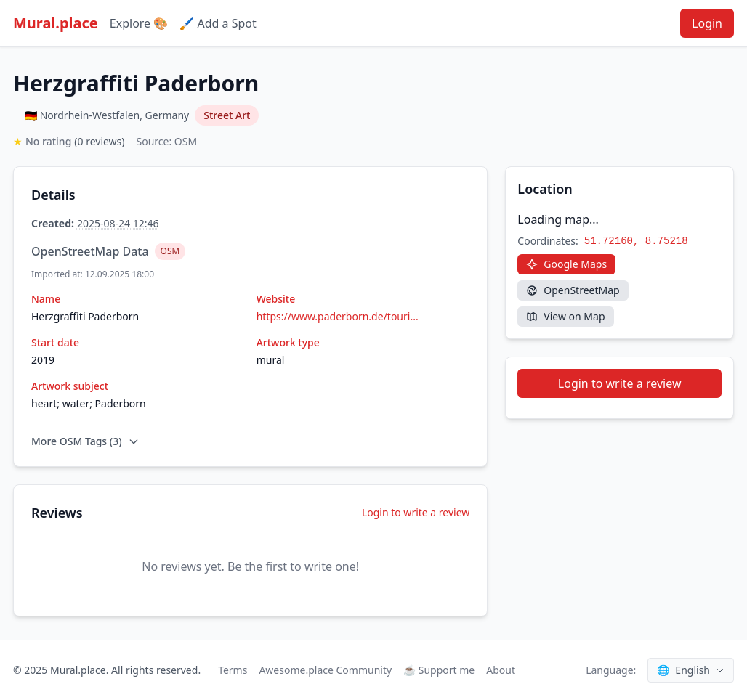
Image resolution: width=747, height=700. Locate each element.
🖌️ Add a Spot (218, 23)
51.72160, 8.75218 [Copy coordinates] (636, 241)
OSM (170, 251)
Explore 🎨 (139, 23)
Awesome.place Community (325, 670)
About (501, 670)
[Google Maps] (566, 264)
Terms (233, 670)
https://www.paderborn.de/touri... (338, 316)
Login (707, 23)
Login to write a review (416, 512)
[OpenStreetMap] (573, 290)
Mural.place (56, 23)
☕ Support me (439, 670)
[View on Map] (565, 317)
